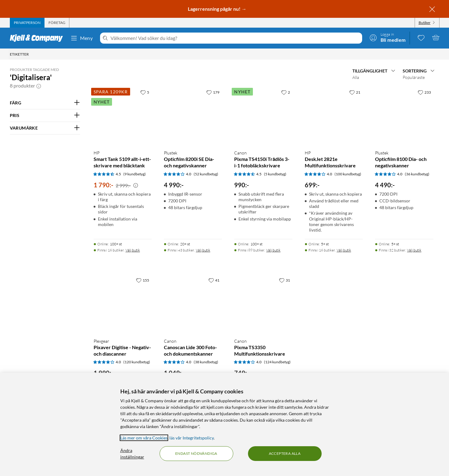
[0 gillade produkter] (421, 37)
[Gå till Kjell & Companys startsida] (38, 38)
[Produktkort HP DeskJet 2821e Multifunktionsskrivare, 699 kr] (334, 116)
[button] (39, 86)
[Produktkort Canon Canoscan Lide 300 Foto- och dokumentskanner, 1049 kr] (193, 304)
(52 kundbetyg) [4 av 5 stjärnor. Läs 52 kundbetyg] (206, 174)
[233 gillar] (424, 92)
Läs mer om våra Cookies (144, 438)
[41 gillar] (214, 280)
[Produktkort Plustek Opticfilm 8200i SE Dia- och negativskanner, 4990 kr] (193, 116)
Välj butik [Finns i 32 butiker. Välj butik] (414, 250)
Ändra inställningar (132, 454)
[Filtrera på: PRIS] (45, 115)
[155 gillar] (143, 280)
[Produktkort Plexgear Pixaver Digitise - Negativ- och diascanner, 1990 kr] (123, 304)
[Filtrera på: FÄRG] (45, 103)
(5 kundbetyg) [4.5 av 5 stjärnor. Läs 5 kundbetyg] (275, 174)
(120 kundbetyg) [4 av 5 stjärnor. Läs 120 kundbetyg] (137, 362)
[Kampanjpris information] (136, 185)
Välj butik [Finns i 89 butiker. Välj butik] (273, 250)
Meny (82, 38)
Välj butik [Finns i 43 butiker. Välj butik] (203, 250)
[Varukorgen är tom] (436, 37)
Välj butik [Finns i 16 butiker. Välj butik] (133, 250)
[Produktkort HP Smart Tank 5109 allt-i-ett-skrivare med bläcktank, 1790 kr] (123, 116)
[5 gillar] (145, 92)
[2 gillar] (286, 92)
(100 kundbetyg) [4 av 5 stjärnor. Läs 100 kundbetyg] (348, 174)
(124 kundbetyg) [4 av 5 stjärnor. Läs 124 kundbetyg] (277, 362)
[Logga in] (388, 37)
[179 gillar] (213, 92)
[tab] (27, 23)
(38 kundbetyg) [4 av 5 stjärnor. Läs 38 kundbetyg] (206, 362)
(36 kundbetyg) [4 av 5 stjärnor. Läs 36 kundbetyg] (417, 174)
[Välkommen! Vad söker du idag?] (235, 38)
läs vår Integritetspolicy (192, 438)
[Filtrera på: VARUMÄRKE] (45, 128)
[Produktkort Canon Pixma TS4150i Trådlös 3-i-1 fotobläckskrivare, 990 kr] (263, 116)
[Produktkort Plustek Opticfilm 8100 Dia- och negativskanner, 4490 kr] (404, 116)
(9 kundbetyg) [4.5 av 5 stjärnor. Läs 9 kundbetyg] (135, 174)
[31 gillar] (284, 280)
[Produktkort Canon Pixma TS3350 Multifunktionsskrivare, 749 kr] (263, 304)
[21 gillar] (355, 92)
